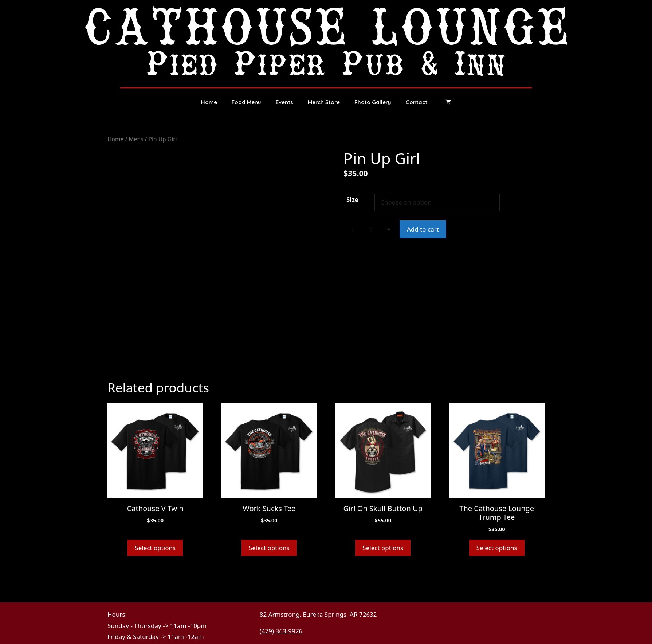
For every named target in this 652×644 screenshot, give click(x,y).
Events (284, 102)
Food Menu (246, 102)
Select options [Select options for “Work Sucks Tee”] (269, 548)
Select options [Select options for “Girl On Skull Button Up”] (383, 548)
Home (209, 102)
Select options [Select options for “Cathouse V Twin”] (155, 548)
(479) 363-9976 (281, 631)
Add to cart (423, 229)
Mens (136, 139)
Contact (417, 102)
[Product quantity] (371, 229)
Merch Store (324, 102)
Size (352, 200)
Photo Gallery (373, 102)
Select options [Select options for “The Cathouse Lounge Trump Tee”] (497, 548)
